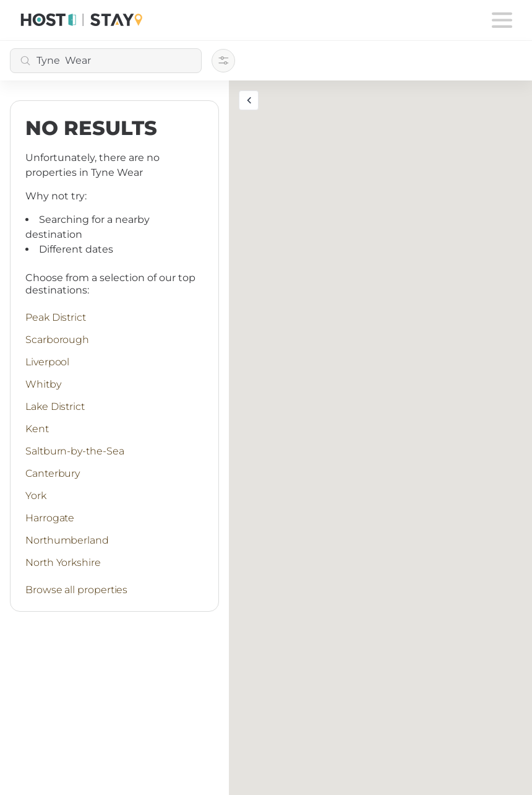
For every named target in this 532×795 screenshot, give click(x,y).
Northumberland (67, 540)
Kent (37, 429)
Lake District (55, 406)
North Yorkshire (63, 563)
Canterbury (53, 473)
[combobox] (106, 61)
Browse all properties (76, 590)
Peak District (56, 317)
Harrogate (50, 518)
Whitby (43, 384)
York (36, 496)
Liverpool (47, 362)
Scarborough (57, 340)
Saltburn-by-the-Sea (75, 451)
